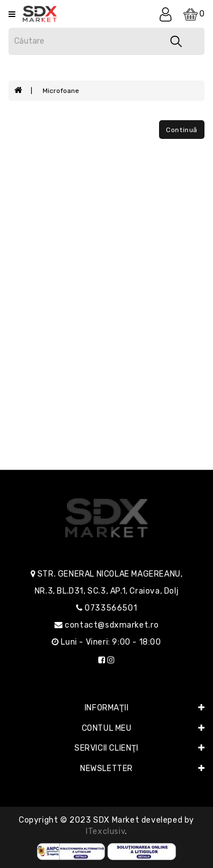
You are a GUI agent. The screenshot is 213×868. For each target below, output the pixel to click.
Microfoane (61, 91)
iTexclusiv (105, 831)
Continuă (182, 130)
